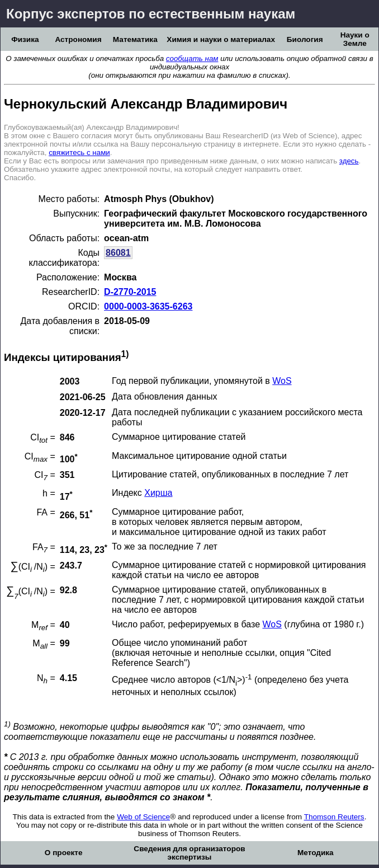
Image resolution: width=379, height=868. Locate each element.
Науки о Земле (355, 39)
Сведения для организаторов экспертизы (189, 853)
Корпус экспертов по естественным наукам (151, 14)
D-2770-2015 (130, 292)
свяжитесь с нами (79, 153)
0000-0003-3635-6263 (148, 306)
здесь (349, 161)
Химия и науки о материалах (221, 39)
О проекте (64, 853)
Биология (305, 39)
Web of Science (143, 817)
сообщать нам (192, 58)
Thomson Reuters (334, 817)
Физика (25, 39)
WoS (282, 381)
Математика (135, 39)
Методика (316, 853)
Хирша (158, 493)
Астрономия (78, 39)
